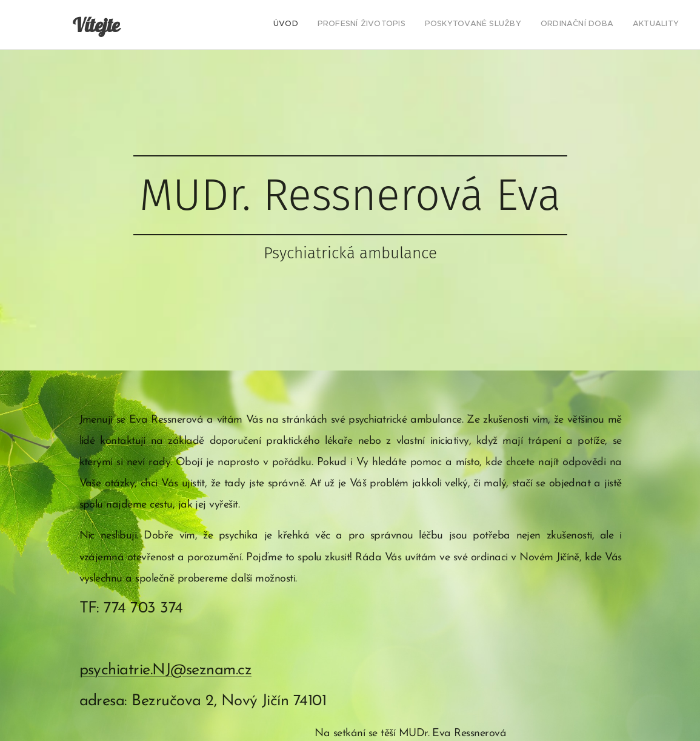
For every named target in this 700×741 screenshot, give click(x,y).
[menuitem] (605, 25)
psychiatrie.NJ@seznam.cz (165, 670)
